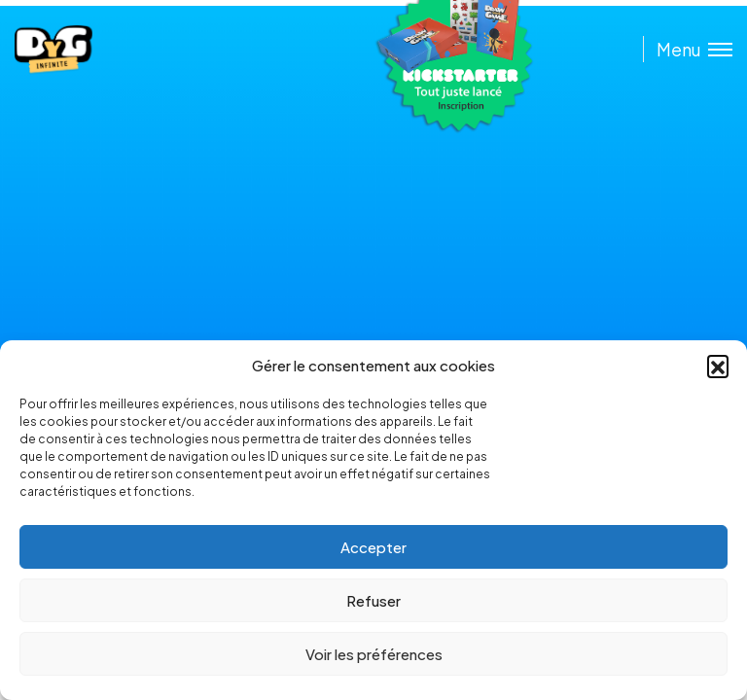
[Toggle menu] (688, 49)
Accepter (373, 547)
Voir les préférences (374, 654)
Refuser (373, 600)
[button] (718, 366)
